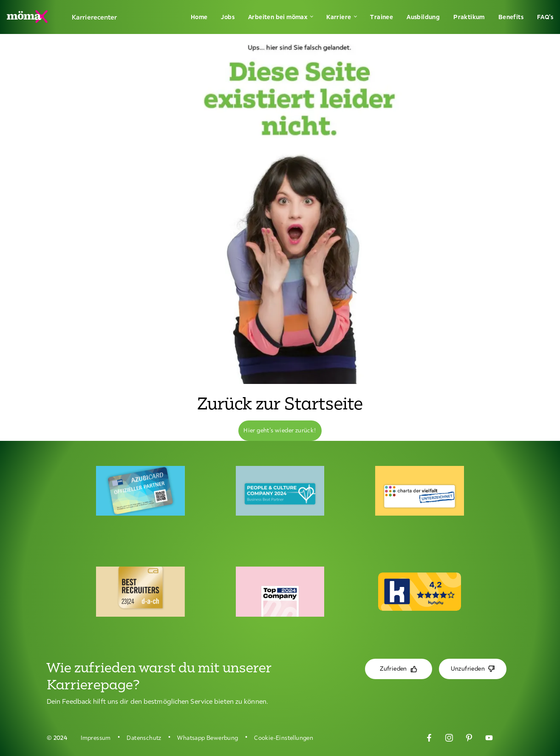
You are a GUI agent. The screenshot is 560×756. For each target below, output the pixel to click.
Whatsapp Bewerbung (208, 738)
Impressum (96, 738)
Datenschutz (144, 738)
